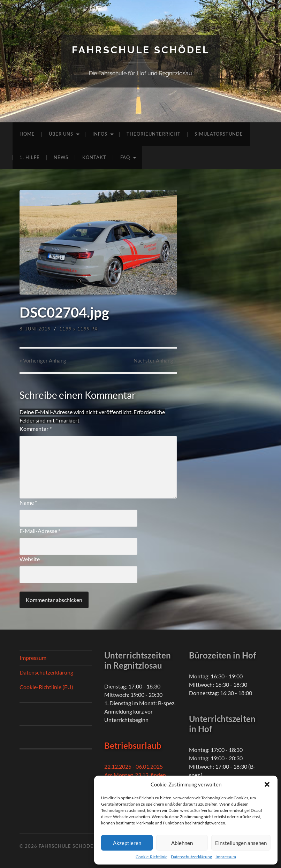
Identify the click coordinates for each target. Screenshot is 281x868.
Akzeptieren (127, 843)
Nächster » (155, 360)
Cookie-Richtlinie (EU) (46, 687)
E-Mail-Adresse (40, 531)
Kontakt (94, 157)
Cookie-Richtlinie (151, 857)
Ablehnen (182, 843)
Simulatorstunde (219, 134)
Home (27, 134)
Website (30, 559)
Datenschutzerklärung (191, 857)
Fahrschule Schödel (141, 50)
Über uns (61, 134)
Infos (100, 134)
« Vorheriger (43, 360)
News (61, 157)
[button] (267, 784)
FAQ (125, 157)
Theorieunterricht (154, 134)
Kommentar (36, 429)
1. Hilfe (30, 157)
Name (28, 502)
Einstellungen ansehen (241, 843)
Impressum (226, 857)
